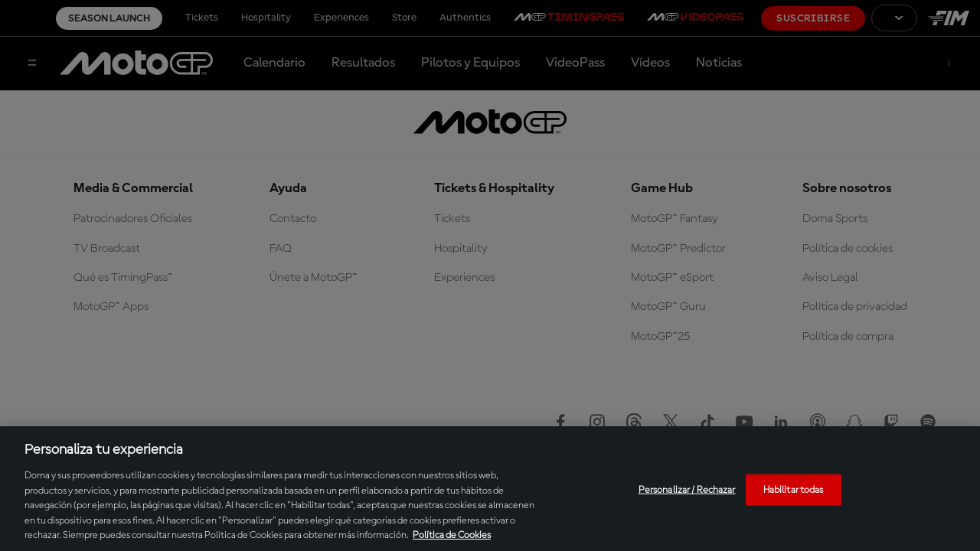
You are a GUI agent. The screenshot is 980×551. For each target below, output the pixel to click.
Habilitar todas (794, 489)
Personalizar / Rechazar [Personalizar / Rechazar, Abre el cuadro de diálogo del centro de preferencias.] (687, 489)
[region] (490, 489)
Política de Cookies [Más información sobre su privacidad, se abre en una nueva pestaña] (452, 535)
